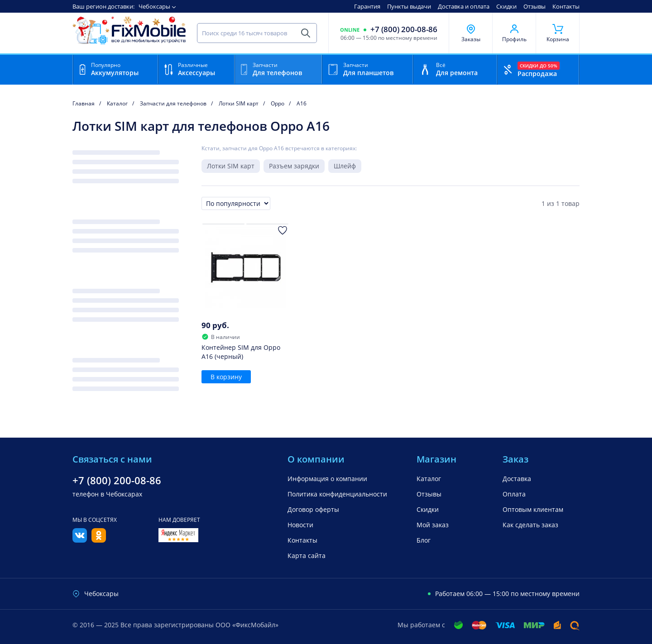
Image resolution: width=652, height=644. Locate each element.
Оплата (514, 494)
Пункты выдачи (409, 6)
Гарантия (367, 6)
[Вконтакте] (80, 540)
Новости (300, 525)
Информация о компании (327, 479)
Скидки (506, 6)
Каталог (429, 479)
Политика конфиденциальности (337, 494)
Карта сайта (307, 556)
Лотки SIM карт (231, 166)
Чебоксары (154, 6)
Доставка (517, 479)
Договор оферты (313, 509)
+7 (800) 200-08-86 (404, 29)
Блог (424, 540)
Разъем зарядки (294, 166)
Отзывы (535, 6)
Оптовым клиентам (533, 509)
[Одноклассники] (99, 540)
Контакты (566, 6)
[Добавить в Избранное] (283, 230)
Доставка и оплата (464, 6)
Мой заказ (433, 525)
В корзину (226, 377)
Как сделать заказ (530, 525)
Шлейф (345, 166)
